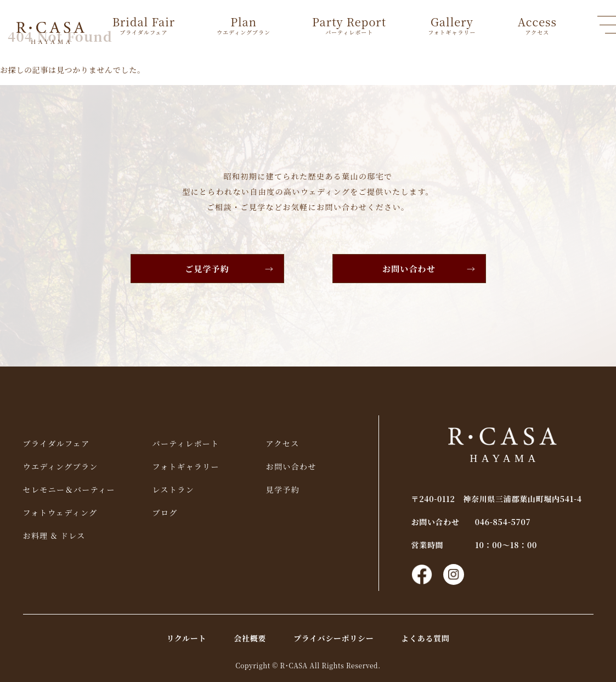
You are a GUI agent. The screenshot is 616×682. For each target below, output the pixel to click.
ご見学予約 (207, 269)
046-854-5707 (503, 522)
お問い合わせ (409, 269)
